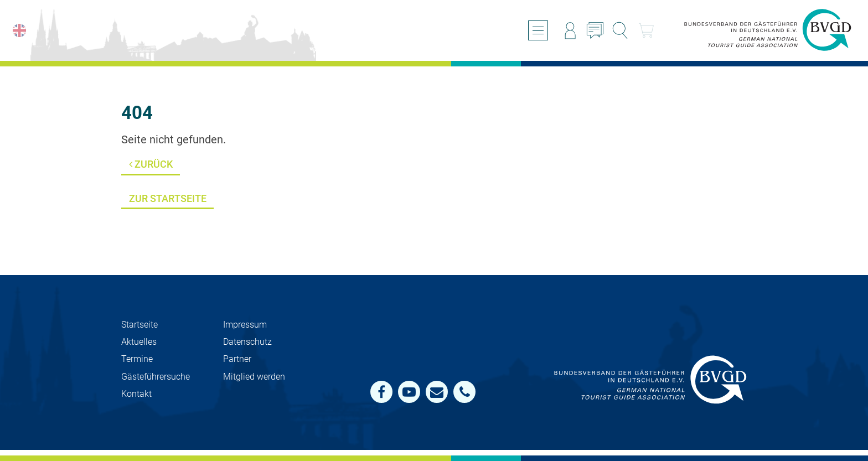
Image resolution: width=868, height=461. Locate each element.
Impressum (245, 325)
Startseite (139, 325)
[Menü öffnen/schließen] (538, 30)
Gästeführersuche (156, 377)
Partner (237, 359)
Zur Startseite (168, 198)
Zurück (151, 164)
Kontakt (136, 394)
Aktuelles (139, 342)
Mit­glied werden (254, 377)
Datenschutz (247, 342)
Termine (137, 359)
